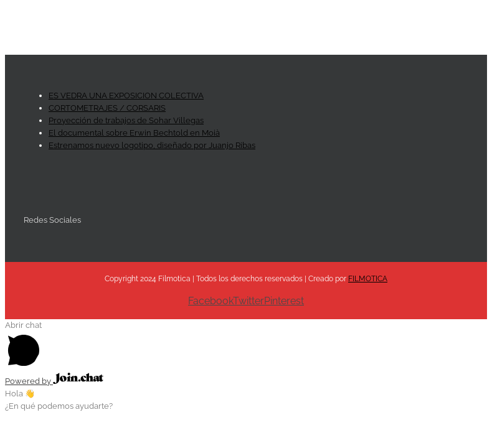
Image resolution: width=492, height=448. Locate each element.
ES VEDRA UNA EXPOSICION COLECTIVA (126, 96)
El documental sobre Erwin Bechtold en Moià (134, 133)
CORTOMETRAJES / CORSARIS (107, 108)
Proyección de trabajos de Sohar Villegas (126, 120)
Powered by (54, 381)
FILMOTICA (368, 279)
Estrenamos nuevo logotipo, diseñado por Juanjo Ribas (152, 145)
